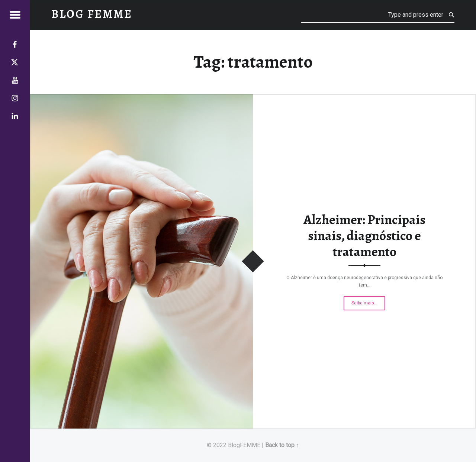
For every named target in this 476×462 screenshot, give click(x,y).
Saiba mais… (368, 301)
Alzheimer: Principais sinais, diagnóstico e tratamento (364, 236)
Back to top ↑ (282, 445)
